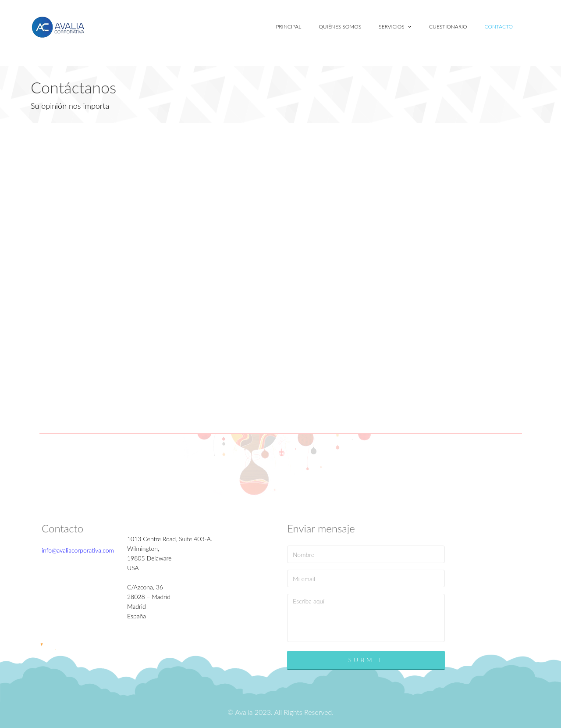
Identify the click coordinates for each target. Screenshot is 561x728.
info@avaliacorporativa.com (78, 550)
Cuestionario (448, 27)
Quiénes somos (340, 27)
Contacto (499, 27)
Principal (288, 27)
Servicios (395, 27)
